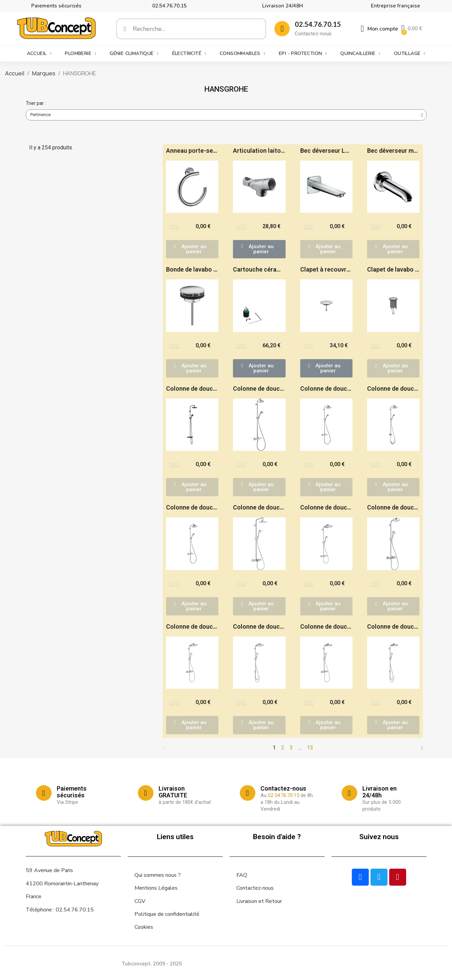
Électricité (189, 54)
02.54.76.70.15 (169, 6)
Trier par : (36, 103)
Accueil (39, 54)
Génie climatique (134, 54)
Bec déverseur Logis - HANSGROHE (350, 151)
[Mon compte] (379, 29)
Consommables (242, 54)
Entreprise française (395, 6)
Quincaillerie (360, 54)
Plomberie (80, 54)
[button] (192, 249)
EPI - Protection (303, 54)
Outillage (410, 54)
